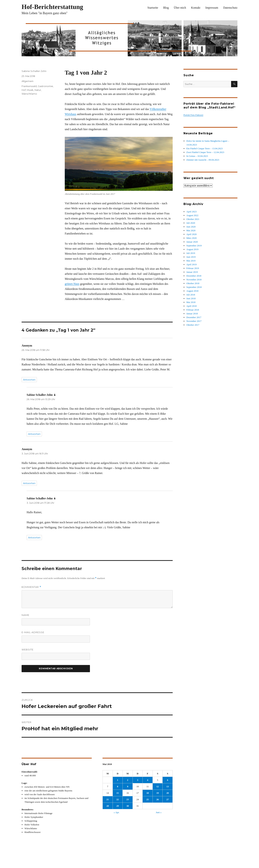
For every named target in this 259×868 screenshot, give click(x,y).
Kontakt (196, 8)
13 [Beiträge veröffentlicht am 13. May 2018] (168, 786)
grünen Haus (72, 284)
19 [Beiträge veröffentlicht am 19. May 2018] (158, 793)
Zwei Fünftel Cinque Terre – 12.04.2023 (205, 152)
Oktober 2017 (193, 325)
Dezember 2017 (194, 317)
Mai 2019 (191, 261)
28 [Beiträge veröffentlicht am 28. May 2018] (108, 806)
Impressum (212, 8)
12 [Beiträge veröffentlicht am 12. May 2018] (158, 786)
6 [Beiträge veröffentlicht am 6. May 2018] (168, 780)
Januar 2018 (192, 314)
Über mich (180, 8)
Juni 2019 (191, 257)
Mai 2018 (191, 302)
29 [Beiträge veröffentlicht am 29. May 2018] (118, 806)
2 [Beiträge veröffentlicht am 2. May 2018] (128, 780)
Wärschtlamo (29, 94)
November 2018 (194, 280)
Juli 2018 (191, 295)
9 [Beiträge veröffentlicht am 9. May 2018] (128, 786)
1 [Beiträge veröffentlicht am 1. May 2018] (118, 780)
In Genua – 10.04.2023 (197, 156)
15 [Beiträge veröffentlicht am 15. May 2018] (118, 793)
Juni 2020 (191, 227)
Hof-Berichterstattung (52, 7)
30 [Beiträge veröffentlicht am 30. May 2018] (128, 806)
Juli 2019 (191, 253)
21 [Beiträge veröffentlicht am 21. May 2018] (108, 799)
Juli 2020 (191, 223)
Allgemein (28, 81)
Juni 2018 (191, 298)
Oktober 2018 (193, 283)
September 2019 (194, 246)
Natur (38, 90)
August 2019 (192, 249)
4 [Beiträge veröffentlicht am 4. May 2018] (148, 780)
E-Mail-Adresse (33, 632)
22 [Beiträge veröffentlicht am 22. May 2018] (118, 799)
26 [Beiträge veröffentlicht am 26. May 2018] (158, 799)
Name (25, 615)
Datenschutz (230, 8)
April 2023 (191, 212)
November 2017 (194, 321)
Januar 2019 (192, 272)
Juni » (159, 812)
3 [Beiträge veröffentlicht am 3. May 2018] (138, 780)
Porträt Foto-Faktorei (193, 115)
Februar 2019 (193, 268)
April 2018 (191, 306)
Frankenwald (29, 86)
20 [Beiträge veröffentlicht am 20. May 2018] (168, 793)
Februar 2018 (193, 310)
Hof (24, 90)
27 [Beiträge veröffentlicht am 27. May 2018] (168, 799)
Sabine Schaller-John (34, 71)
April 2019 (191, 264)
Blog (166, 8)
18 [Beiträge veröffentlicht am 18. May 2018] (148, 793)
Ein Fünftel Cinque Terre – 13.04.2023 (204, 148)
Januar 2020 (192, 242)
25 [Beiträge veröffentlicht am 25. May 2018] (148, 799)
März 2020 (191, 238)
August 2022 (192, 215)
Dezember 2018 (194, 276)
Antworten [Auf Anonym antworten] (29, 380)
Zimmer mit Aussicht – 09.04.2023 (203, 160)
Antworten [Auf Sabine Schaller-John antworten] (34, 434)
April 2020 (191, 234)
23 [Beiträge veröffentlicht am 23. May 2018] (128, 799)
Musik (30, 90)
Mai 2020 (191, 230)
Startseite (153, 8)
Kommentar (31, 587)
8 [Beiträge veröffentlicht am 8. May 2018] (118, 786)
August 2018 (192, 291)
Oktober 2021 (193, 219)
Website (28, 650)
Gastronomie (45, 86)
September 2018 (194, 287)
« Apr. (117, 812)
